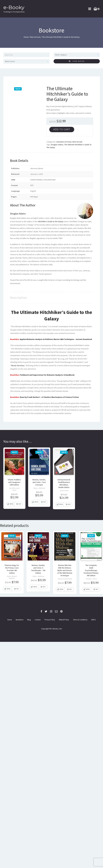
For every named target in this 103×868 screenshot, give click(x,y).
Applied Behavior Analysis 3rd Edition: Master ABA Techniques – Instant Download (56, 339)
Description (18, 298)
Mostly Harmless (18, 365)
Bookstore (20, 620)
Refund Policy (64, 620)
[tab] (18, 298)
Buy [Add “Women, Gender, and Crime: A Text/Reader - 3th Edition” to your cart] (44, 587)
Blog (29, 620)
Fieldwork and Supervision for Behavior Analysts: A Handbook (47, 375)
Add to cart (62, 129)
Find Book (77, 61)
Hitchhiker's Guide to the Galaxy (50, 221)
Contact (38, 620)
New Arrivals (35, 37)
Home (26, 37)
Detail (12, 504)
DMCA (93, 620)
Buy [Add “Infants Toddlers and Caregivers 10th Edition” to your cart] (20, 504)
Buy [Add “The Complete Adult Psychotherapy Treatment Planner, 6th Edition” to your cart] (97, 589)
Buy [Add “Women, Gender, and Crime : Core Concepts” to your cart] (45, 502)
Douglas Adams (57, 145)
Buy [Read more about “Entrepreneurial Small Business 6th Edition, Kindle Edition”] (69, 504)
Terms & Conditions (80, 620)
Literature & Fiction (64, 142)
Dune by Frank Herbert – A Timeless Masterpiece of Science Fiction (49, 397)
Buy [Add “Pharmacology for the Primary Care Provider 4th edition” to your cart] (18, 589)
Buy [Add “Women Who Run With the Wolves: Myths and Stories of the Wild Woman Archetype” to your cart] (71, 589)
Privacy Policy (50, 620)
